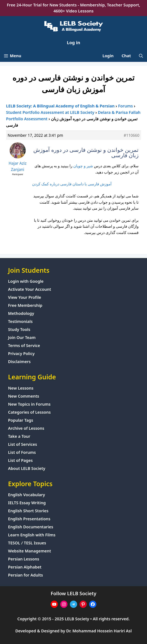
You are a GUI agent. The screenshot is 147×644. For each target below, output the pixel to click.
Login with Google (26, 281)
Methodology (21, 313)
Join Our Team (22, 337)
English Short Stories (28, 511)
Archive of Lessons (26, 428)
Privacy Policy (21, 354)
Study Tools (19, 329)
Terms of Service (24, 345)
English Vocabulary (27, 495)
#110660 (132, 135)
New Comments (24, 396)
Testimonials (20, 321)
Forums (126, 106)
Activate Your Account (30, 289)
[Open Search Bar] (141, 56)
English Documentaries (31, 527)
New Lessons (21, 388)
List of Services (22, 444)
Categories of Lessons (29, 412)
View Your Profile (25, 297)
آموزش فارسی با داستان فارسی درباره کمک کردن (72, 184)
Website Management (30, 551)
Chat (126, 56)
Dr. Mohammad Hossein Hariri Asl (99, 631)
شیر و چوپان (84, 166)
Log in (74, 42)
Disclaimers (19, 362)
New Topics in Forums (29, 404)
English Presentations (29, 519)
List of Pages (20, 460)
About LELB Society (27, 468)
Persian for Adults (26, 575)
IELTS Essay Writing (27, 503)
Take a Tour (19, 436)
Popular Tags (21, 420)
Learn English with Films (32, 535)
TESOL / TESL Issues (27, 543)
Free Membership (25, 305)
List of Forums (22, 452)
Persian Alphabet (25, 567)
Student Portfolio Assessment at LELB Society (50, 112)
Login (108, 56)
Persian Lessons (24, 559)
